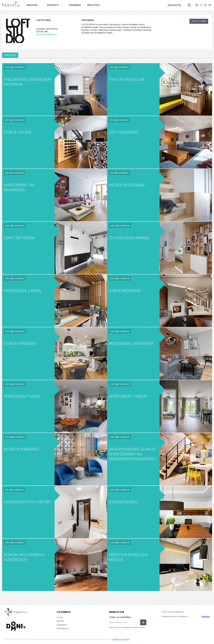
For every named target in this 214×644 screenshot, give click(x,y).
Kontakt (60, 621)
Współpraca (63, 628)
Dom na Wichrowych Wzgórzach (55, 565)
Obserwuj (206, 617)
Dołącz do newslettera (120, 617)
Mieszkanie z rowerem (160, 353)
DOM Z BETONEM (55, 248)
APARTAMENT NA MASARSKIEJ (55, 195)
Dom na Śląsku (160, 512)
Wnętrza (34, 5)
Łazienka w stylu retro (55, 512)
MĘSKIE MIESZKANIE (160, 195)
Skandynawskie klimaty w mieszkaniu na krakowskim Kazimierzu (160, 459)
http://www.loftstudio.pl (47, 34)
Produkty (55, 5)
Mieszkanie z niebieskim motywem (55, 89)
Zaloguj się (174, 5)
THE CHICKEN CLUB (160, 89)
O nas (60, 617)
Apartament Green (160, 406)
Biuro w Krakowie (55, 459)
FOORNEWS (75, 5)
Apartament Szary (55, 406)
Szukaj (189, 5)
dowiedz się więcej (121, 639)
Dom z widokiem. (160, 301)
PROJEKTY (10, 55)
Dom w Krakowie (55, 353)
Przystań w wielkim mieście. (160, 565)
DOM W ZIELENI (55, 142)
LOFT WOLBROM (160, 142)
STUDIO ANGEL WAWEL (160, 248)
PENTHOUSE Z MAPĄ (55, 301)
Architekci (94, 5)
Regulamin (62, 625)
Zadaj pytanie (199, 21)
